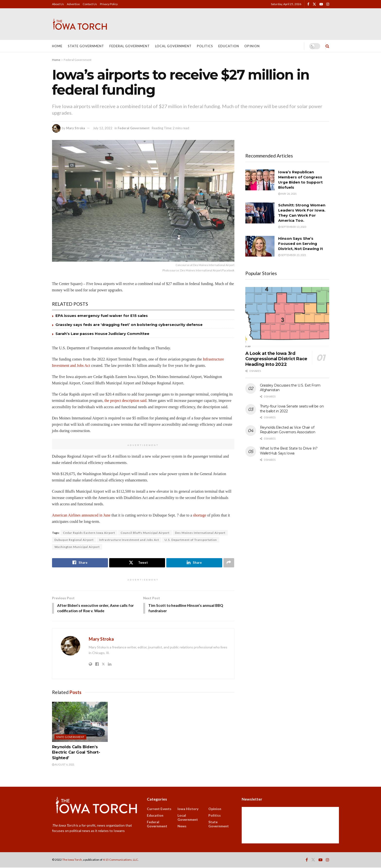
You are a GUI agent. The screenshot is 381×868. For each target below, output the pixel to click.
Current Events (159, 809)
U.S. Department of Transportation (191, 540)
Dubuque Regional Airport (74, 540)
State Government (86, 46)
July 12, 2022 (103, 128)
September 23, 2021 (292, 255)
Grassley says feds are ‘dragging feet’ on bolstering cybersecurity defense (129, 325)
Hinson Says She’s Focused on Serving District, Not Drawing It (301, 244)
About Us (58, 4)
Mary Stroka (75, 128)
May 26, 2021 (287, 194)
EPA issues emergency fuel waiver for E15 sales (102, 316)
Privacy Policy (109, 4)
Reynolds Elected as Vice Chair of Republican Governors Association (288, 430)
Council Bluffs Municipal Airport (145, 533)
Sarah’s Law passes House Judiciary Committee (102, 334)
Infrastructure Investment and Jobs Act (129, 540)
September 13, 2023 (292, 227)
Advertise (73, 4)
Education (229, 46)
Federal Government (130, 46)
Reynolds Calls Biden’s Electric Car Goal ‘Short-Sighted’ (76, 753)
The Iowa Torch (72, 860)
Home (57, 46)
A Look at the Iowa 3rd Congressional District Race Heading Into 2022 (276, 359)
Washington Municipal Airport (77, 547)
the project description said (125, 401)
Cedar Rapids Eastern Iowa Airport (89, 533)
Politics (205, 46)
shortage (200, 515)
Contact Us (90, 4)
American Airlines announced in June (81, 515)
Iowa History (188, 809)
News (182, 826)
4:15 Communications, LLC (120, 860)
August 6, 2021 (63, 765)
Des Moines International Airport (200, 533)
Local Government (173, 46)
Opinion (252, 46)
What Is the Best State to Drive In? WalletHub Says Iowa (289, 451)
